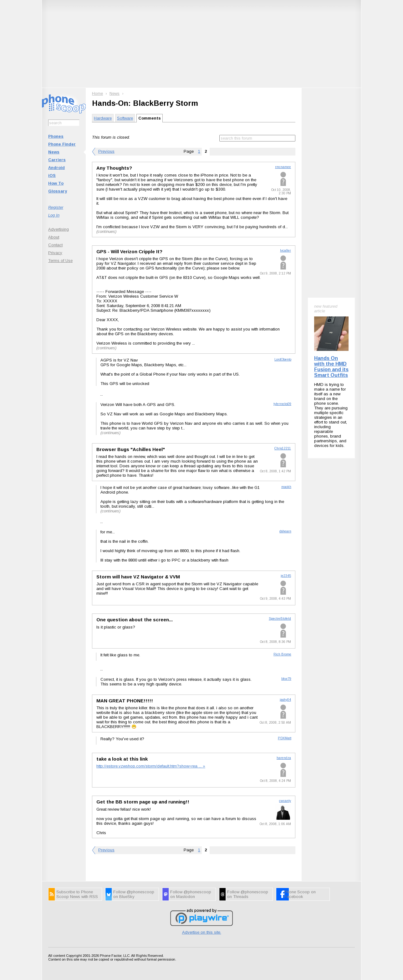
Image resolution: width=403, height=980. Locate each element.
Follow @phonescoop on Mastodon (191, 894)
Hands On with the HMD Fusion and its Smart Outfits (331, 367)
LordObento (283, 359)
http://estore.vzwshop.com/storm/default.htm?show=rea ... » (151, 766)
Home (97, 93)
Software (125, 118)
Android (56, 168)
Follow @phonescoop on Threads (248, 894)
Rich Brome (282, 654)
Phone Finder (62, 144)
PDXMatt (285, 738)
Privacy (55, 253)
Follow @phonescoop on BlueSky (134, 894)
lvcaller (286, 251)
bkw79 (286, 679)
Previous (106, 151)
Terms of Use (60, 261)
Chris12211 (283, 448)
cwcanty (285, 801)
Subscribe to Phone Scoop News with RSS (77, 894)
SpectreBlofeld (280, 619)
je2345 (286, 576)
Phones (56, 136)
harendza (284, 758)
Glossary (58, 191)
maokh (286, 487)
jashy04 (285, 700)
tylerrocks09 (282, 404)
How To (56, 183)
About (54, 237)
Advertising (59, 229)
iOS (52, 175)
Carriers (57, 160)
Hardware (103, 118)
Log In (54, 215)
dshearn (285, 531)
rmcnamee (283, 167)
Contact (55, 245)
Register (56, 207)
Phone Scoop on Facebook (300, 894)
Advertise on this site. (202, 932)
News (54, 152)
